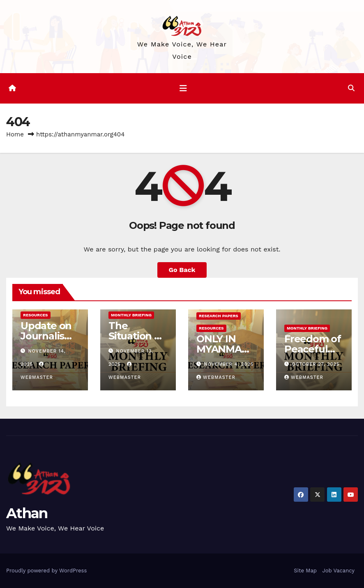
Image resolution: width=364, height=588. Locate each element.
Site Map (305, 571)
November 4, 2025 (229, 364)
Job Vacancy (338, 571)
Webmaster (216, 377)
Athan (27, 513)
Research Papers (219, 316)
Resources (36, 315)
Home (15, 134)
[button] (351, 88)
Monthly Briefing (131, 315)
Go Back (182, 270)
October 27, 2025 (316, 364)
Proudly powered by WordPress (46, 571)
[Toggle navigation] (183, 88)
